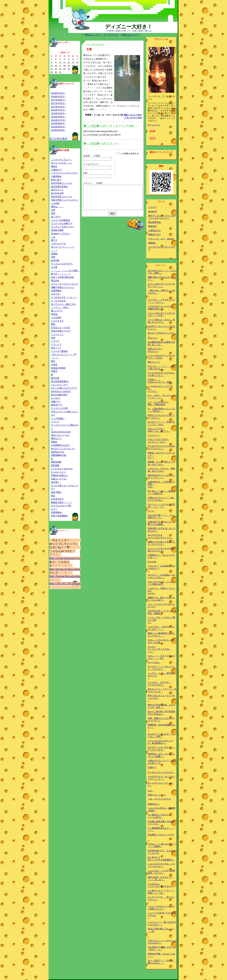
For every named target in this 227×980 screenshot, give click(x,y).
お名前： (88, 156)
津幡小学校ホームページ (63, 287)
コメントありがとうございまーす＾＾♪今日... (161, 357)
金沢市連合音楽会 (59, 187)
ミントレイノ (57, 334)
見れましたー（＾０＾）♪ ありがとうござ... (162, 690)
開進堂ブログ (155, 234)
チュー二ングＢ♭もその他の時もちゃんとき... (161, 550)
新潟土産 (55, 378)
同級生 (54, 442)
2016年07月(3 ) (58, 120)
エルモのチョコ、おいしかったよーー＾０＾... (161, 778)
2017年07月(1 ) (58, 103)
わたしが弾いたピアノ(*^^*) (64, 388)
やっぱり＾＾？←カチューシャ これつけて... (161, 668)
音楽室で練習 (57, 230)
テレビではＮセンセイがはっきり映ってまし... (161, 374)
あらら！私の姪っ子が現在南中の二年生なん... (161, 713)
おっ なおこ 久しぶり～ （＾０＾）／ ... (161, 397)
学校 (53, 338)
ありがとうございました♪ (63, 449)
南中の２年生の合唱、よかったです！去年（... (161, 706)
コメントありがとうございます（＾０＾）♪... (161, 285)
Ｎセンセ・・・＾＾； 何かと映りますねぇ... (161, 367)
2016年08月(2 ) (58, 117)
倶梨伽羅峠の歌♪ (59, 455)
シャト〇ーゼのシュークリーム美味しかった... (161, 908)
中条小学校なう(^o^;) (61, 331)
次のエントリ (130, 35)
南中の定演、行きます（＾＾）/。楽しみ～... (160, 878)
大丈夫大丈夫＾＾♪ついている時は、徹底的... (162, 612)
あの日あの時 (57, 193)
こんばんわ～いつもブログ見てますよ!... (160, 885)
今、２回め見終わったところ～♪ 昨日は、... (161, 410)
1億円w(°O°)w (58, 452)
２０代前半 (56, 318)
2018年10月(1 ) (58, 97)
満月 (53, 361)
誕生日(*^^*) (57, 405)
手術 (53, 257)
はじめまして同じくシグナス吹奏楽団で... (161, 858)
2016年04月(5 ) (58, 130)
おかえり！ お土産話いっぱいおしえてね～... (161, 576)
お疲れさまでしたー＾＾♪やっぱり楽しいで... (162, 762)
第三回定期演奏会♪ (60, 381)
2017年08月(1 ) (58, 100)
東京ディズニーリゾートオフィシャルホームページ (162, 217)
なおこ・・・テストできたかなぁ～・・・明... (161, 657)
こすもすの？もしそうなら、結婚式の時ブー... (161, 308)
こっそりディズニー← (61, 160)
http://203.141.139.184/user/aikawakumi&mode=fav (80, 584)
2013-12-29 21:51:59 (61, 432)
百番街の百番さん (59, 475)
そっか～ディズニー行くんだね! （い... (160, 649)
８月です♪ (56, 294)
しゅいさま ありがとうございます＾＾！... (161, 628)
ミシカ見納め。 (58, 418)
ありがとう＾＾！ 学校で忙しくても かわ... (161, 423)
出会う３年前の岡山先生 (63, 277)
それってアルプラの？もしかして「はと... (158, 441)
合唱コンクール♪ (59, 479)
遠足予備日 (56, 492)
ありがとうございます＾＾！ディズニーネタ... (161, 749)
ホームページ (154, 125)
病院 (53, 324)
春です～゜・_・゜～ (61, 274)
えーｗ (151, 511)
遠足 (53, 496)
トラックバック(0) (133, 118)
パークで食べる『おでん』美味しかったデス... (161, 321)
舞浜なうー (56, 438)
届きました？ (154, 362)
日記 (126, 115)
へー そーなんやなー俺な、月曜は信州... (158, 403)
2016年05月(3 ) (58, 127)
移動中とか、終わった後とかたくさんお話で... (161, 599)
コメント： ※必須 (93, 183)
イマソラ (55, 341)
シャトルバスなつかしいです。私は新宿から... (160, 742)
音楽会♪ (55, 314)
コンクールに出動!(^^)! (62, 223)
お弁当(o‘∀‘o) (57, 499)
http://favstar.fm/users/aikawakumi (70, 576)
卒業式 (54, 371)
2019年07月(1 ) (58, 93)
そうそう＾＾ (154, 435)
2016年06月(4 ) (58, 123)
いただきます (57, 321)
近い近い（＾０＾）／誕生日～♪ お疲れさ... (161, 492)
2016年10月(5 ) (58, 113)
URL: (86, 173)
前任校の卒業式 (58, 368)
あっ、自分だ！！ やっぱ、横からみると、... (161, 962)
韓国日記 (152, 226)
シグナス (152, 207)
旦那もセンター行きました (155, 350)
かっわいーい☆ (58, 472)
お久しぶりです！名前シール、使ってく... (159, 430)
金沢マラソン (57, 190)
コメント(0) (135, 115)
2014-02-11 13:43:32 (61, 391)
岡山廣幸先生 (155, 222)
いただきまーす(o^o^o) (62, 469)
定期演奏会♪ (57, 512)
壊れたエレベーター (60, 435)
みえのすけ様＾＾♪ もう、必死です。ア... (162, 516)
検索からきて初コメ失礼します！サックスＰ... (161, 543)
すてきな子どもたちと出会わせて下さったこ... (161, 447)
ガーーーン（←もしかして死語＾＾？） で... (161, 506)
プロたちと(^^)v (58, 244)
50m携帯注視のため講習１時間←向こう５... (161, 343)
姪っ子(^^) (56, 217)
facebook (153, 211)
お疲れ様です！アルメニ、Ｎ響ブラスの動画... (161, 523)
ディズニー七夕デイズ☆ (63, 227)
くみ (53, 237)
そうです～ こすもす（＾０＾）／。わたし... (161, 301)
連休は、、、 (57, 207)
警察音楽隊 (56, 462)
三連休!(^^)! (56, 170)
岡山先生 (55, 281)
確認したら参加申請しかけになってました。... (161, 635)
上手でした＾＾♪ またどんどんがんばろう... (162, 942)
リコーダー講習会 (59, 351)
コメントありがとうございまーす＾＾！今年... (161, 314)
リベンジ (55, 422)
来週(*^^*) (56, 402)
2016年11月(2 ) (58, 110)
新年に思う (56, 180)
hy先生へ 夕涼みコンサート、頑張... (160, 381)
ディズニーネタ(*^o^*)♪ (62, 264)
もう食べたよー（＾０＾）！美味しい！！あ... (161, 892)
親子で (54, 240)
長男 (53, 213)
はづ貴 (54, 267)
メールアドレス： (92, 164)
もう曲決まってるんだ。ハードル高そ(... (159, 816)
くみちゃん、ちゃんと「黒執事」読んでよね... (161, 470)
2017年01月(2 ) (58, 107)
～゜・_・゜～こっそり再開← (65, 271)
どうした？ (56, 344)
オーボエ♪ (56, 398)
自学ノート (56, 348)
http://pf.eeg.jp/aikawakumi (65, 569)
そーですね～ (154, 662)
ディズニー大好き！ (129, 27)
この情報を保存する (128, 154)
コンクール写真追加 (60, 220)
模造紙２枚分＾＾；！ (61, 502)
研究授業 (55, 465)
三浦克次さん (155, 230)
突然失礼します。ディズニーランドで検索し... (161, 755)
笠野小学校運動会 (59, 516)
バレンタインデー (59, 385)
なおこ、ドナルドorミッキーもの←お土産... (161, 641)
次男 (53, 210)
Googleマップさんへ (61, 234)
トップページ (111, 35)
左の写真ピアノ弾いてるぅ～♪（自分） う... (162, 948)
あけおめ (152, 562)
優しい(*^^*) (57, 311)
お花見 (54, 365)
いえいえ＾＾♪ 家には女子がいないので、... (162, 923)
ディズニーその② (59, 408)
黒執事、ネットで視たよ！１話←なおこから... (161, 463)
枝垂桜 (54, 254)
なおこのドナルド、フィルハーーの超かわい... (161, 583)
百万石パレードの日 (60, 328)
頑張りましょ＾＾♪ (157, 795)
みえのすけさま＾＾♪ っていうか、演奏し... (162, 272)
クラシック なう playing (161, 239)
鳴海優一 (152, 243)
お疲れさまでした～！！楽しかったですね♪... (161, 499)
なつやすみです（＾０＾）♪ (64, 297)
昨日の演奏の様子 (59, 395)
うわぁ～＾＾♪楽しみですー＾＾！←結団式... (162, 845)
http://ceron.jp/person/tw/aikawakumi (71, 558)
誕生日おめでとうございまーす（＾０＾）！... (161, 477)
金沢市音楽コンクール (61, 183)
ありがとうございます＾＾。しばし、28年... (161, 735)
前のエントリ (93, 35)
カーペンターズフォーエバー (65, 284)
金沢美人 (55, 482)
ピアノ (54, 509)
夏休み (54, 166)
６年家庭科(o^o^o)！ (61, 445)
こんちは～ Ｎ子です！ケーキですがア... (159, 684)
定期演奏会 (56, 291)
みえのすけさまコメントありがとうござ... (160, 536)
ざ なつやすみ (58, 301)
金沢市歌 (55, 260)
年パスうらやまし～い (61, 163)
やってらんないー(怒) (61, 506)
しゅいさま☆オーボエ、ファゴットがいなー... (161, 865)
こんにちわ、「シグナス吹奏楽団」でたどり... (161, 872)
